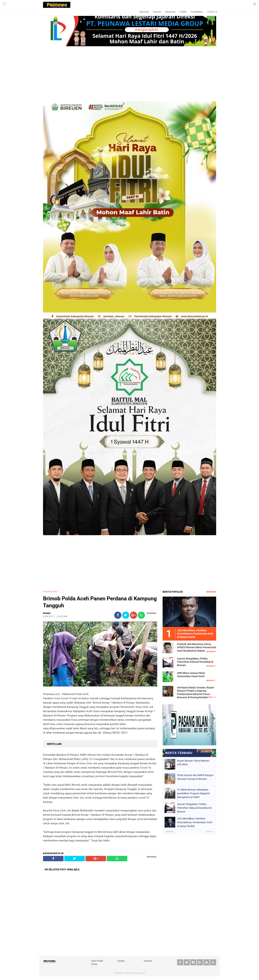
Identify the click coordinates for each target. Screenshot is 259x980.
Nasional (170, 12)
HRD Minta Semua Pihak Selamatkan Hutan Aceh (191, 675)
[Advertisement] (130, 74)
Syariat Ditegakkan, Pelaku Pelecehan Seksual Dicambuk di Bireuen (195, 662)
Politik (183, 12)
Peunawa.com (50, 592)
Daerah (157, 12)
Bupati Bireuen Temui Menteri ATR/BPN (193, 763)
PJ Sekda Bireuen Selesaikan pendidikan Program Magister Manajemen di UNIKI (193, 793)
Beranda (144, 12)
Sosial (94, 964)
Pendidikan (197, 12)
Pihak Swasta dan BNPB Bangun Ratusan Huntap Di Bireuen (195, 777)
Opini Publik (97, 961)
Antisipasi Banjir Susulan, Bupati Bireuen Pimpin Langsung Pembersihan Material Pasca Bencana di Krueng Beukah (196, 692)
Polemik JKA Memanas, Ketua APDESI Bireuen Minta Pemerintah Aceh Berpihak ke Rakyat (197, 647)
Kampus (148, 961)
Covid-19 (212, 12)
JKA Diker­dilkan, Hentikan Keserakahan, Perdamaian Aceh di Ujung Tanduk (195, 822)
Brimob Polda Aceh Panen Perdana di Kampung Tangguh (100, 602)
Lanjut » (210, 832)
